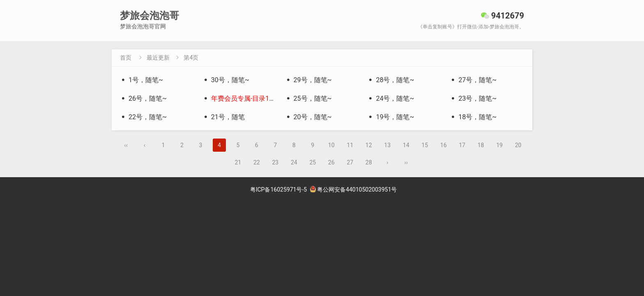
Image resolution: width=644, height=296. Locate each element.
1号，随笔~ (141, 80)
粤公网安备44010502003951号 (353, 190)
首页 (126, 58)
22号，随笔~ (143, 117)
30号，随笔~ (226, 80)
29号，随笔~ (308, 80)
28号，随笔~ (391, 80)
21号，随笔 (224, 117)
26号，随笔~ (143, 98)
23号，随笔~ (473, 98)
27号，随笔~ (473, 80)
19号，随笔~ (391, 117)
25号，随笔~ (308, 98)
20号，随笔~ (308, 117)
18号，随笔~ (473, 117)
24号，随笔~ (391, 98)
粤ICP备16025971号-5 (278, 190)
